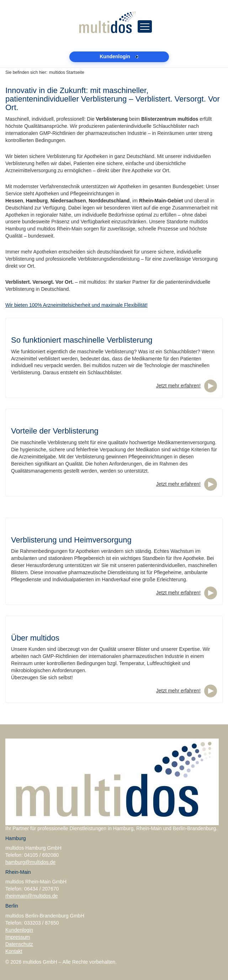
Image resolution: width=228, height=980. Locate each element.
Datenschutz (19, 944)
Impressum (18, 937)
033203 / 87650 (41, 923)
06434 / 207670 (41, 889)
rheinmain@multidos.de (31, 896)
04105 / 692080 (41, 855)
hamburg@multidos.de (30, 862)
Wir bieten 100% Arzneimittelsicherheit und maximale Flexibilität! (76, 305)
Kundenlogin (19, 930)
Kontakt (14, 951)
